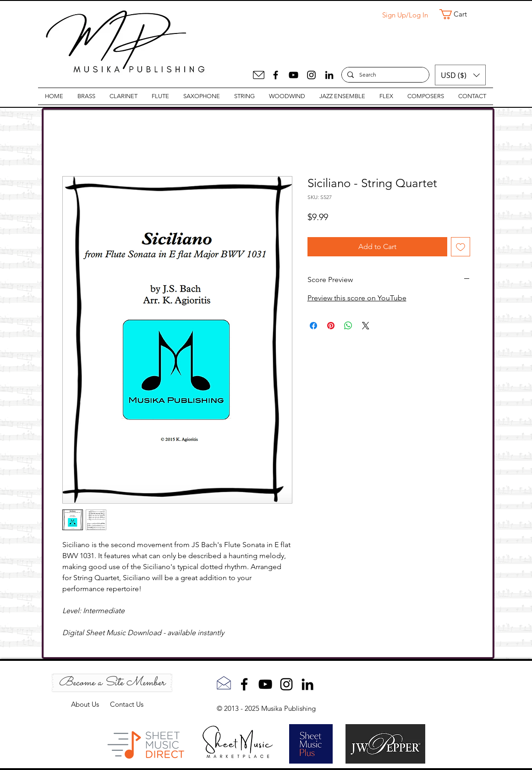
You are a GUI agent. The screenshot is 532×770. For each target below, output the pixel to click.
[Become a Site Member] (112, 683)
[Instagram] (311, 75)
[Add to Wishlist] (461, 247)
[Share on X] (366, 326)
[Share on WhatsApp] (348, 326)
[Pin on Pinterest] (331, 326)
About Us (90, 704)
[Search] (384, 75)
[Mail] (259, 75)
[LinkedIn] (329, 75)
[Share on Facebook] (313, 326)
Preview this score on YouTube (357, 298)
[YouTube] (293, 75)
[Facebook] (276, 75)
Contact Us (127, 704)
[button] (459, 14)
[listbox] (460, 75)
